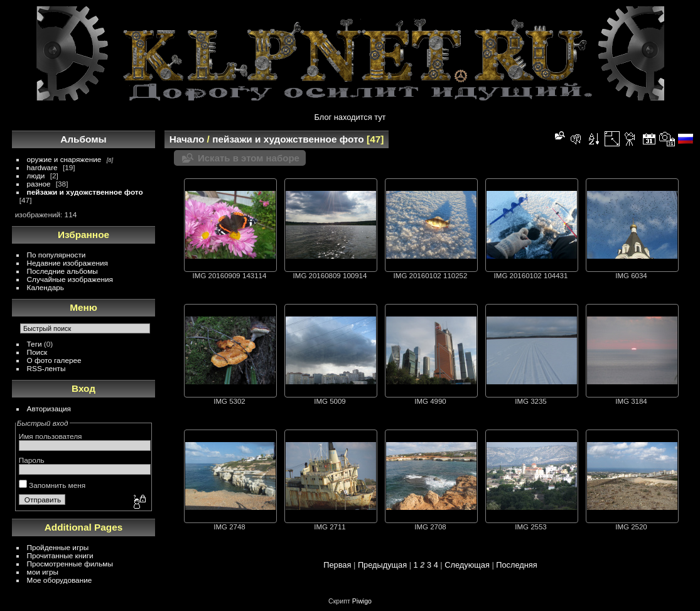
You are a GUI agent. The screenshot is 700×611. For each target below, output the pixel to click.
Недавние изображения (67, 263)
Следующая (467, 565)
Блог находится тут (350, 117)
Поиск (37, 352)
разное (39, 184)
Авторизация (49, 408)
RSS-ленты (46, 368)
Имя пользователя (51, 436)
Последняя (516, 565)
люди (36, 176)
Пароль (32, 460)
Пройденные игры (58, 547)
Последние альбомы (62, 271)
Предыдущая (382, 565)
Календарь (46, 287)
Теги (35, 344)
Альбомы (83, 139)
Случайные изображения (70, 279)
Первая (337, 565)
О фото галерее (54, 360)
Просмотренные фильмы (70, 564)
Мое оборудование (60, 580)
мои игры (43, 572)
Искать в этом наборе (249, 158)
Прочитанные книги (60, 555)
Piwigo (362, 601)
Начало (187, 139)
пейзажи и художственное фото (85, 192)
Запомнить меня (52, 485)
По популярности (57, 255)
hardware (42, 167)
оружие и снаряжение (64, 159)
